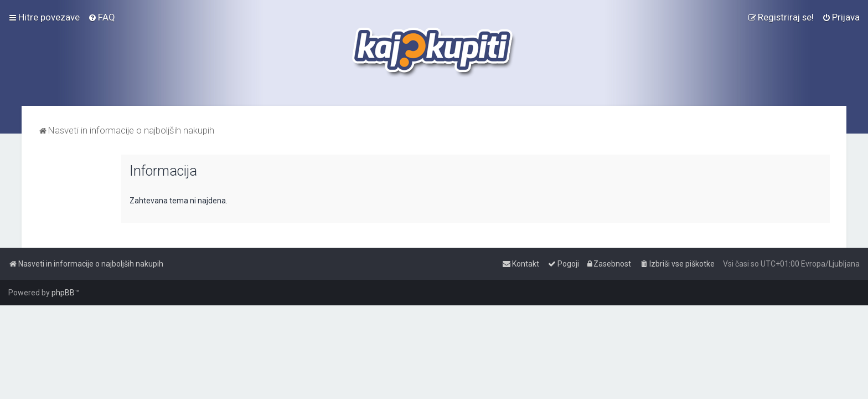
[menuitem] (102, 17)
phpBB (63, 293)
